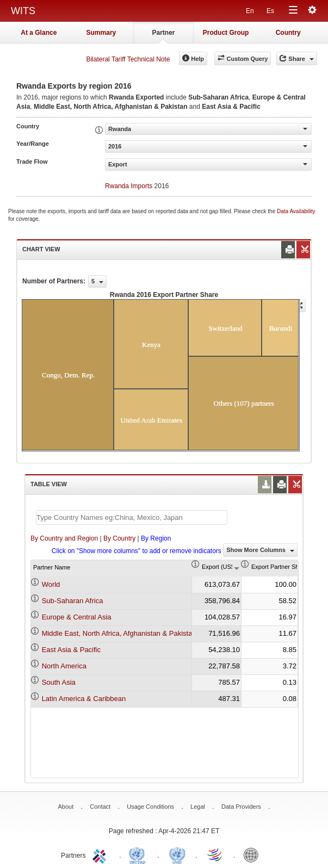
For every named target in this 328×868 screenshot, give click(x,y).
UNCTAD (139, 854)
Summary (101, 33)
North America (64, 666)
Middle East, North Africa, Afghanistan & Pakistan (119, 633)
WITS (23, 11)
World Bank (253, 854)
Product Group (226, 33)
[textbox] (132, 517)
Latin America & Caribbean (84, 699)
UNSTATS (177, 854)
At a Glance (39, 33)
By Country (119, 538)
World (51, 584)
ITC (101, 854)
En (250, 11)
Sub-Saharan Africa (73, 601)
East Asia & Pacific (71, 650)
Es (270, 11)
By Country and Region (64, 538)
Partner (163, 33)
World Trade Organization (215, 854)
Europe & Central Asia (77, 617)
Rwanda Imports (129, 186)
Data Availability (296, 211)
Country (288, 33)
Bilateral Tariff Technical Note (128, 59)
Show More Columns (260, 550)
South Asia (59, 682)
